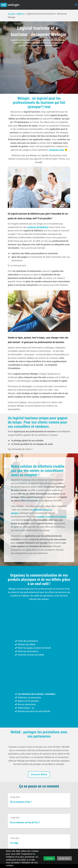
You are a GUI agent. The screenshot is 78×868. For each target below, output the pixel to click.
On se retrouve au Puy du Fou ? (25, 822)
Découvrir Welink (39, 774)
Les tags (14, 843)
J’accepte (49, 858)
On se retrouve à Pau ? (21, 802)
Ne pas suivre (64, 858)
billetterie (37, 510)
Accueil (11, 14)
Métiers (20, 14)
